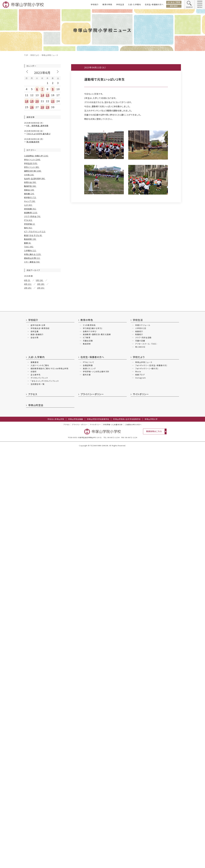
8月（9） (27, 362)
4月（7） (27, 484)
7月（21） (41, 563)
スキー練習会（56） (32, 262)
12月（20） (29, 298)
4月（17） (28, 542)
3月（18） (41, 370)
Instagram (140, 796)
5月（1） (39, 637)
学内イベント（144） (32, 160)
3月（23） (41, 399)
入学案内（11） (30, 250)
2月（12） (28, 402)
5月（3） (40, 452)
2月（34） (28, 316)
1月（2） (39, 599)
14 (42, 95)
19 (32, 101)
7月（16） (41, 505)
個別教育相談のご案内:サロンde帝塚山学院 (49, 787)
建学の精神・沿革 (38, 743)
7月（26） (41, 334)
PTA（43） (28, 220)
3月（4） (39, 641)
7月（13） (41, 391)
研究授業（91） (30, 209)
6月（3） (27, 280)
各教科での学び (90, 750)
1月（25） (41, 316)
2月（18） (28, 374)
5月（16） (40, 280)
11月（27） (43, 383)
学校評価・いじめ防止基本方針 (96, 790)
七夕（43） (28, 205)
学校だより (35, 55)
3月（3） (39, 595)
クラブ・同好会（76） (32, 216)
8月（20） (28, 505)
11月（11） (43, 412)
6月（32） (28, 338)
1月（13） (41, 374)
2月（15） (28, 545)
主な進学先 (36, 793)
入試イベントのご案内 (40, 784)
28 (42, 107)
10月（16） (29, 359)
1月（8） (40, 517)
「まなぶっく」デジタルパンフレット (45, 799)
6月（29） (28, 395)
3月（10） (41, 570)
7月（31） (41, 477)
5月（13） (41, 481)
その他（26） (29, 175)
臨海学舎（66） (30, 186)
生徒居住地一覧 (38, 802)
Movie (138, 790)
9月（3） (40, 658)
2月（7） (27, 599)
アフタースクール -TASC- (146, 762)
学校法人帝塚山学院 (56, 838)
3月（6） (39, 687)
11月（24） (43, 498)
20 (37, 101)
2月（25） (28, 288)
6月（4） (27, 683)
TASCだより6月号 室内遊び (39, 134)
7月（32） (41, 305)
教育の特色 (107, 4)
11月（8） (41, 584)
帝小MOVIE (140, 765)
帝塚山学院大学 (151, 838)
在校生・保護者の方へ (154, 4)
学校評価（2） (30, 224)
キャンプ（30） (30, 201)
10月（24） (29, 330)
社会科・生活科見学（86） (35, 178)
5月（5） (39, 612)
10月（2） (41, 630)
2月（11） (28, 431)
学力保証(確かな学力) (93, 747)
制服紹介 (139, 753)
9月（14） (42, 301)
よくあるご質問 (174, 2)
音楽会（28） (29, 190)
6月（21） (28, 538)
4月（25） (28, 399)
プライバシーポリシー (92, 813)
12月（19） (29, 526)
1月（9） (40, 488)
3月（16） (40, 484)
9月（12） (42, 502)
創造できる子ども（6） (33, 235)
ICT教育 (87, 756)
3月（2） (27, 666)
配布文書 (87, 793)
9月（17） (42, 330)
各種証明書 (88, 784)
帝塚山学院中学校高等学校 (98, 838)
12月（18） (29, 383)
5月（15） (41, 566)
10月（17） (29, 473)
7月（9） (39, 420)
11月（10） (43, 355)
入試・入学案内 (134, 4)
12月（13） (29, 555)
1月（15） (41, 288)
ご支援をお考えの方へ (133, 843)
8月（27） (28, 305)
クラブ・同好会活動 (143, 756)
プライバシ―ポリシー (80, 843)
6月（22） (28, 366)
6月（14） (28, 452)
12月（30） (29, 326)
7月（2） (39, 633)
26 (32, 107)
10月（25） (29, 387)
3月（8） (40, 341)
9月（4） (40, 700)
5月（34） (41, 509)
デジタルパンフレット (39, 796)
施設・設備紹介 (37, 753)
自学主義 (35, 750)
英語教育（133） (31, 213)
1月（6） (40, 345)
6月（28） (28, 309)
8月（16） (28, 534)
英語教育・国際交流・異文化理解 (97, 753)
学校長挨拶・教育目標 (40, 747)
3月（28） (41, 284)
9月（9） (41, 444)
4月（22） (28, 313)
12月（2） (28, 654)
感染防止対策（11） (32, 258)
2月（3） (27, 620)
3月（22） (41, 542)
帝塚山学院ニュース (144, 781)
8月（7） (27, 448)
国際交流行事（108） (33, 171)
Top (26, 55)
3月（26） (41, 313)
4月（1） (27, 616)
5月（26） (41, 309)
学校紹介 (95, 4)
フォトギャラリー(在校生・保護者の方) (151, 784)
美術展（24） (29, 194)
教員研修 (87, 762)
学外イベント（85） (32, 167)
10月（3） (28, 700)
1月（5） (40, 402)
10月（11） (29, 444)
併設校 (34, 790)
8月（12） (28, 391)
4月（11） (28, 570)
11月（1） (41, 654)
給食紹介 (139, 750)
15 (48, 95)
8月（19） (28, 477)
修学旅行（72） (30, 197)
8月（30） (28, 334)
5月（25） (41, 395)
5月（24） (41, 538)
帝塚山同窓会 (36, 823)
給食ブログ (140, 793)
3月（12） (41, 427)
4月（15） (28, 341)
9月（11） (42, 359)
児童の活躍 (140, 759)
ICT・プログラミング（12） (35, 232)
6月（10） (28, 423)
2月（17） (28, 345)
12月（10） (29, 469)
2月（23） (28, 460)
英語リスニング (89, 787)
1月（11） (41, 460)
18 (27, 101)
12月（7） (28, 441)
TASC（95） (29, 247)
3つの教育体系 (89, 743)
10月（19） (29, 502)
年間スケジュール (143, 743)
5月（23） (41, 338)
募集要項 (35, 781)
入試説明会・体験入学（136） (36, 156)
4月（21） (28, 284)
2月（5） (27, 645)
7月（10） (40, 448)
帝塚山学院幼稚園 (76, 838)
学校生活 (120, 4)
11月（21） (43, 298)
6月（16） (28, 481)
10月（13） (29, 559)
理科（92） (28, 228)
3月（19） (41, 513)
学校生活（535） (31, 163)
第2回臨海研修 (33, 142)
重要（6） (28, 243)
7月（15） (40, 362)
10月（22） (29, 301)
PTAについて (89, 781)
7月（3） (39, 591)
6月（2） (27, 595)
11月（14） (43, 555)
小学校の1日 (141, 747)
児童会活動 (88, 759)
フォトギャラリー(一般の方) (147, 787)
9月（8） (41, 416)
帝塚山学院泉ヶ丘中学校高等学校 (127, 838)
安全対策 (35, 756)
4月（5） (27, 456)
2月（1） (39, 666)
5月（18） (41, 366)
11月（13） (41, 441)
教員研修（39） (30, 239)
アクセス (33, 813)
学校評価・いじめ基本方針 (113, 843)
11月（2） (41, 609)
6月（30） (28, 509)
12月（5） (28, 630)
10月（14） (29, 530)
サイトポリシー (141, 813)
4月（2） (27, 687)
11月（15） (43, 526)
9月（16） (42, 387)
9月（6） (41, 587)
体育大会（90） (30, 182)
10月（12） (29, 416)
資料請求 (174, 6)
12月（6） (28, 584)
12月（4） (28, 609)
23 (53, 101)
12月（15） (29, 355)
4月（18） (28, 370)
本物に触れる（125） (33, 254)
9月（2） (27, 633)
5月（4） (40, 423)
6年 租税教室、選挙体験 (37, 126)
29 (48, 107)
